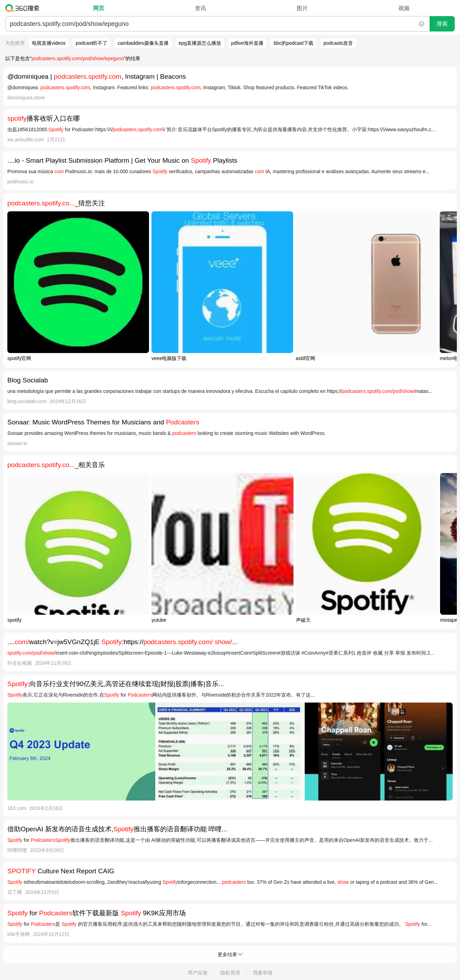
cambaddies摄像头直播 (143, 43)
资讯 (200, 8)
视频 (404, 8)
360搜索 (24, 8)
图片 (302, 8)
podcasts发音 (338, 43)
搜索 (442, 24)
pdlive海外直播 (247, 43)
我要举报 (263, 973)
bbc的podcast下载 (293, 43)
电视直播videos (49, 43)
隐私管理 (230, 973)
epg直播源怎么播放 (200, 43)
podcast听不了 (91, 43)
